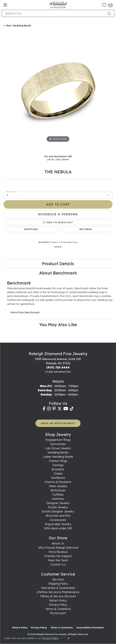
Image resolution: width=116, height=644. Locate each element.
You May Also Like (58, 325)
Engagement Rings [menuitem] (58, 440)
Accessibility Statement (90, 628)
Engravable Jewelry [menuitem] (58, 524)
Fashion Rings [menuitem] (58, 461)
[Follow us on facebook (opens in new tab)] (44, 409)
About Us (58, 543)
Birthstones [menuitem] (58, 490)
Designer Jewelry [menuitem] (58, 503)
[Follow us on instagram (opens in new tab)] (49, 409)
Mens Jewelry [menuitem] (58, 486)
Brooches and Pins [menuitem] (58, 516)
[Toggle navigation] (5, 5)
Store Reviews (58, 552)
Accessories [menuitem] (58, 520)
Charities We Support (58, 556)
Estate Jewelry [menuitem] (58, 507)
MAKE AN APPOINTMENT (58, 423)
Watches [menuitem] (58, 499)
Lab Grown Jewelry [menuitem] (58, 448)
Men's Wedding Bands (19, 26)
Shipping (31, 229)
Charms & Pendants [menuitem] (58, 482)
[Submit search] (110, 13)
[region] (58, 92)
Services (58, 579)
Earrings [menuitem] (58, 465)
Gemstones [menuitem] (58, 444)
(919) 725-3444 (58, 159)
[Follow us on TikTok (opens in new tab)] (72, 409)
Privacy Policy (58, 605)
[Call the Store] (58, 367)
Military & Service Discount (58, 596)
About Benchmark (58, 273)
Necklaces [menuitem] (58, 478)
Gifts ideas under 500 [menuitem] (58, 528)
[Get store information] (58, 372)
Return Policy (58, 600)
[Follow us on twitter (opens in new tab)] (59, 409)
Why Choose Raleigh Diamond (58, 548)
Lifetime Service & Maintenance (58, 592)
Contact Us (58, 564)
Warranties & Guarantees (58, 588)
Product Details (58, 264)
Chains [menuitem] (58, 473)
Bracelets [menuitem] (58, 469)
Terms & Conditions (58, 609)
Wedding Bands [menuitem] (58, 452)
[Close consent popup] (68, 638)
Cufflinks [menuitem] (58, 495)
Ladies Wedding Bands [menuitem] (58, 457)
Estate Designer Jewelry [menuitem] (58, 511)
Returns (86, 229)
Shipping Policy (58, 584)
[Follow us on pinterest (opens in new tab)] (54, 409)
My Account (58, 613)
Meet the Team (58, 560)
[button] (104, 5)
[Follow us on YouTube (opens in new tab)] (66, 409)
